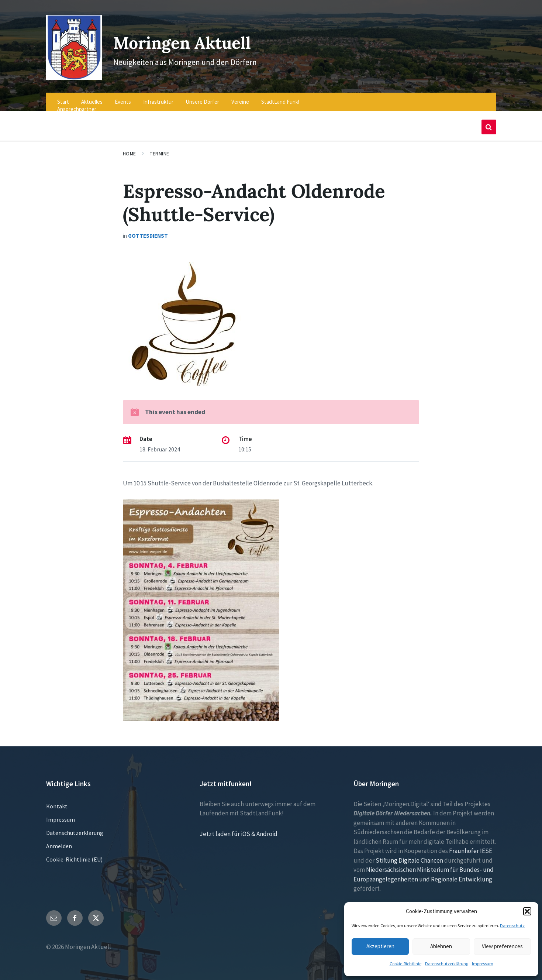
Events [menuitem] (123, 97)
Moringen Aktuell (188, 40)
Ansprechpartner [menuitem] (77, 104)
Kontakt (57, 801)
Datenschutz (512, 926)
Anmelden (59, 841)
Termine (160, 149)
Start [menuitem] (63, 97)
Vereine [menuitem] (240, 97)
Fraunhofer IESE (471, 846)
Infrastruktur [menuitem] (158, 97)
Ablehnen (441, 946)
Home (130, 149)
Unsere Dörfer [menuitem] (202, 97)
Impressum (483, 964)
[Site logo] (72, 73)
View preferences (502, 946)
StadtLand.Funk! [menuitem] (280, 97)
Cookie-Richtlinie (405, 964)
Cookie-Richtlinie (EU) (74, 854)
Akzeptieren (380, 946)
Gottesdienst (148, 231)
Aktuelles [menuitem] (92, 97)
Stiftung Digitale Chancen (409, 855)
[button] (527, 911)
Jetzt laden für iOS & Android (239, 829)
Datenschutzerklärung (447, 964)
